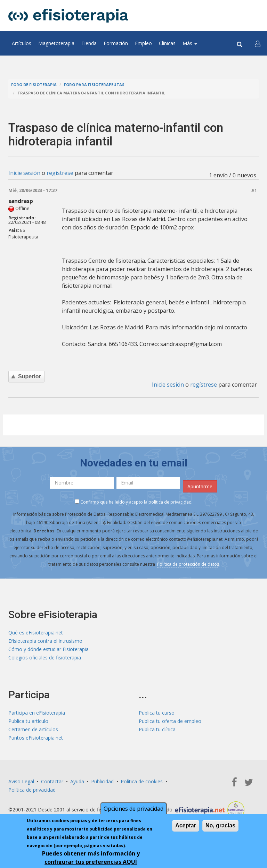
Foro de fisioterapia (34, 85)
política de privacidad (170, 502)
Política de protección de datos (188, 564)
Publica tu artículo (28, 721)
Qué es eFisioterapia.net (36, 633)
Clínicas (167, 43)
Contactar (52, 781)
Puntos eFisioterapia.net (36, 738)
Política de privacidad (32, 790)
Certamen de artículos (33, 729)
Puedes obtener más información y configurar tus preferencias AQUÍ (91, 858)
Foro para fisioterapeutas (94, 85)
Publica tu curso (157, 713)
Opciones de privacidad (133, 809)
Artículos (22, 43)
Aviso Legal (21, 781)
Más (190, 43)
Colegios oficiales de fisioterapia (45, 658)
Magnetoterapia (56, 43)
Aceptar (186, 825)
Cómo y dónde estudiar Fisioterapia (48, 649)
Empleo (143, 43)
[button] (258, 43)
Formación (116, 43)
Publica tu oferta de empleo (170, 721)
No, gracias (220, 825)
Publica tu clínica (157, 729)
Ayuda (77, 781)
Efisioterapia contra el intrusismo (45, 641)
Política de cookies (142, 781)
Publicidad (102, 781)
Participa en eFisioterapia (37, 713)
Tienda (89, 43)
